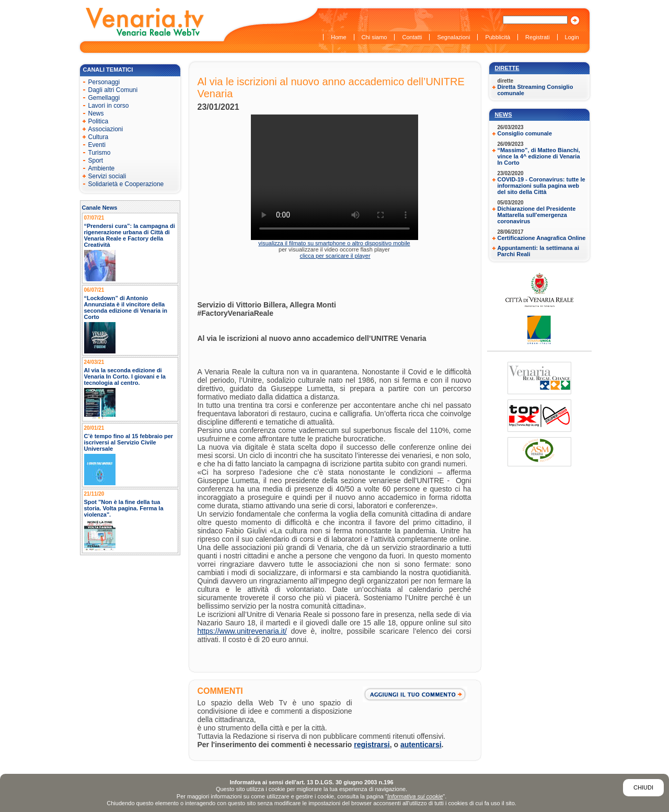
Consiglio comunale (525, 133)
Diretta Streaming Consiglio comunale (535, 90)
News (504, 115)
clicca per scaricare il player (335, 256)
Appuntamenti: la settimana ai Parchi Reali (538, 251)
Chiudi (643, 787)
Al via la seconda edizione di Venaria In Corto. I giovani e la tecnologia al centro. (125, 376)
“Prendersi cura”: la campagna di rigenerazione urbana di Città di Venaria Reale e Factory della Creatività (130, 235)
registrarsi (372, 745)
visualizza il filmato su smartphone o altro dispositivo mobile (334, 243)
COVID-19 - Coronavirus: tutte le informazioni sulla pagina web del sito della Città (541, 186)
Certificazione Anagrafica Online (542, 238)
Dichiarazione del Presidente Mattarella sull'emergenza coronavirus (537, 215)
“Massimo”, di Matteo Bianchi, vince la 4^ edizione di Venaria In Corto (539, 156)
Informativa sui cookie (415, 796)
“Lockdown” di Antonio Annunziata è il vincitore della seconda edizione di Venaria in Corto (126, 307)
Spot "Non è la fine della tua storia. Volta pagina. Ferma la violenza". (124, 508)
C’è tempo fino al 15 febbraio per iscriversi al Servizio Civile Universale (129, 442)
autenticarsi (421, 745)
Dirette (507, 68)
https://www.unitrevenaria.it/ (242, 631)
